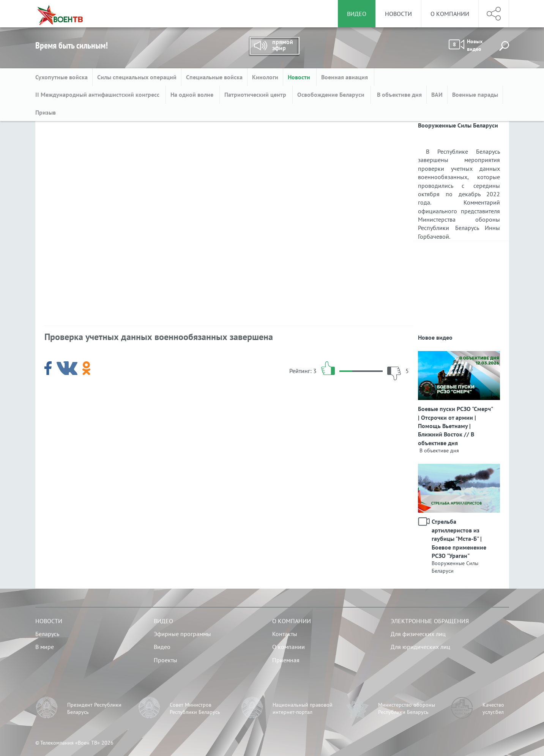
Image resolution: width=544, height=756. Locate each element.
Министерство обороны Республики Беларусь (407, 709)
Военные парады (475, 94)
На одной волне (193, 94)
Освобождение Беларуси (332, 94)
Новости (398, 14)
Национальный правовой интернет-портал (303, 709)
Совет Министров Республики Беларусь (195, 709)
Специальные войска (214, 77)
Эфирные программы (182, 634)
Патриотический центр (256, 94)
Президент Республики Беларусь (94, 709)
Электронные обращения (430, 621)
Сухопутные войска (61, 77)
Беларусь (47, 634)
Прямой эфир (274, 46)
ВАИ (437, 94)
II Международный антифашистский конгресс (98, 94)
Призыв (46, 112)
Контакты (285, 634)
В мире (45, 647)
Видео (163, 621)
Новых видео (466, 45)
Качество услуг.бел (493, 709)
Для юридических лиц (420, 647)
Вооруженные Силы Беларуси (455, 567)
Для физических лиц (418, 634)
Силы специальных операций (137, 77)
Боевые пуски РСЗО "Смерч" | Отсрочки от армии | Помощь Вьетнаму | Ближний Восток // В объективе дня (455, 426)
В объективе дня (399, 94)
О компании (450, 14)
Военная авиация (345, 77)
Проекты (166, 660)
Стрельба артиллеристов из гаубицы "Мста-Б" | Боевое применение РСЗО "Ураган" (459, 539)
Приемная (286, 660)
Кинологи (265, 77)
